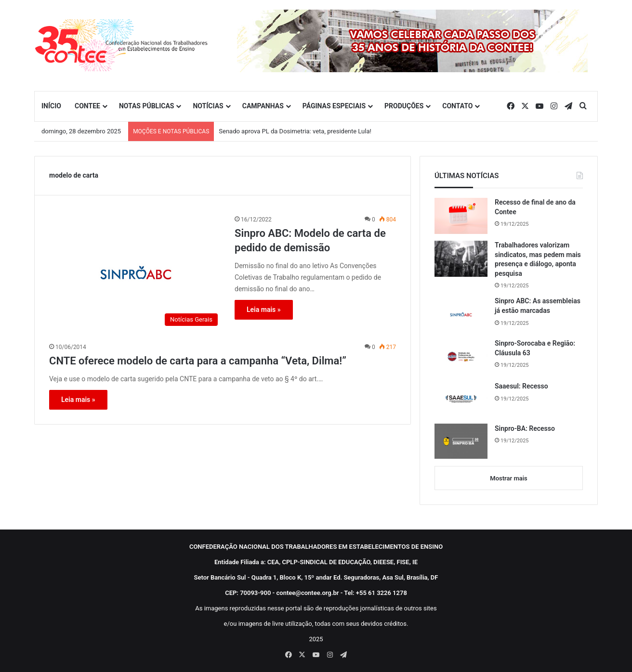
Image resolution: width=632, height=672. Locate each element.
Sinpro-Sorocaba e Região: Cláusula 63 (535, 348)
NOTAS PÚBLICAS (147, 106)
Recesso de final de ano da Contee (535, 207)
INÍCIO (51, 106)
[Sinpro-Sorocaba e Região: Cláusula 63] (461, 357)
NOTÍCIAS (208, 106)
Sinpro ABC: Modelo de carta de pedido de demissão (310, 241)
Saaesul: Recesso (521, 386)
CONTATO (457, 106)
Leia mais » (264, 310)
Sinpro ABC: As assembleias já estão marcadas (538, 306)
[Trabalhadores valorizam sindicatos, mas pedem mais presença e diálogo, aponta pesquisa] (461, 259)
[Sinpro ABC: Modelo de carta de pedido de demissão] (136, 273)
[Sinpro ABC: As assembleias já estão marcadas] (461, 314)
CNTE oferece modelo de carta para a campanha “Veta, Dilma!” (198, 361)
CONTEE (87, 106)
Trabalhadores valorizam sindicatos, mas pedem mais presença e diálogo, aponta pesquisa (538, 259)
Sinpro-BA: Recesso (525, 428)
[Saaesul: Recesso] (461, 399)
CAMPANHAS (263, 106)
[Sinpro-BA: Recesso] (461, 441)
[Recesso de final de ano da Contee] (461, 216)
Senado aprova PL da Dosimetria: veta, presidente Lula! (295, 131)
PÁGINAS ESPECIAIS (334, 106)
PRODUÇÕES (404, 106)
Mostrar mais (508, 478)
